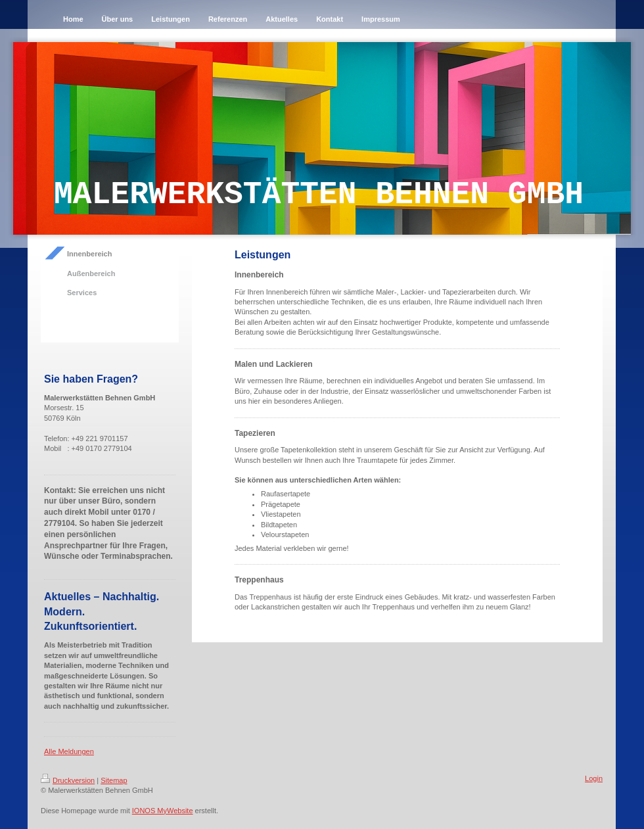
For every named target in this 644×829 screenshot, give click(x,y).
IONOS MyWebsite (163, 811)
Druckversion (68, 780)
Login (594, 778)
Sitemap (114, 780)
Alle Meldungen (69, 751)
